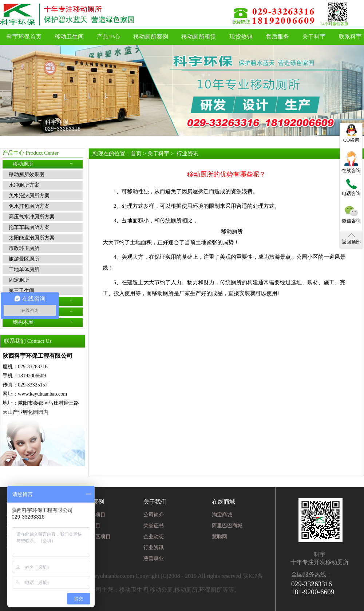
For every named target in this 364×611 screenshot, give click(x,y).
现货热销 (241, 37)
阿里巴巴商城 (227, 526)
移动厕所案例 (151, 37)
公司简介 (154, 515)
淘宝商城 (222, 515)
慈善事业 (154, 558)
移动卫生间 (69, 37)
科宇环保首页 (24, 37)
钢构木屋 (43, 322)
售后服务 (277, 37)
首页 (136, 154)
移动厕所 (43, 164)
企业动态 (154, 537)
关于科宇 (314, 37)
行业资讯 (187, 154)
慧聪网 (219, 537)
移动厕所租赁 (199, 37)
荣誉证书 (154, 526)
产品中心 (108, 37)
